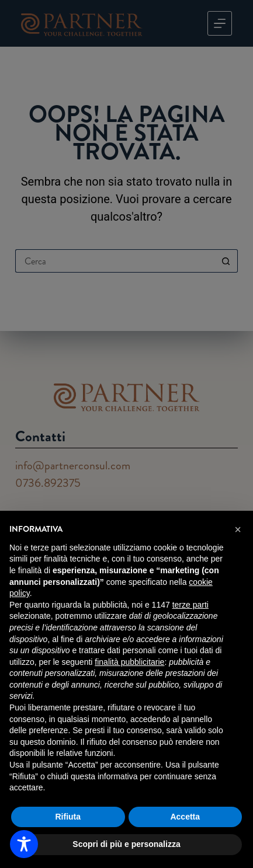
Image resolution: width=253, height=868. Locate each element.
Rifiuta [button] (68, 817)
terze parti (190, 605)
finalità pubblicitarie (129, 662)
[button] (238, 529)
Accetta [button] (185, 817)
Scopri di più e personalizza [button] (126, 844)
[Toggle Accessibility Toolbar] (24, 844)
